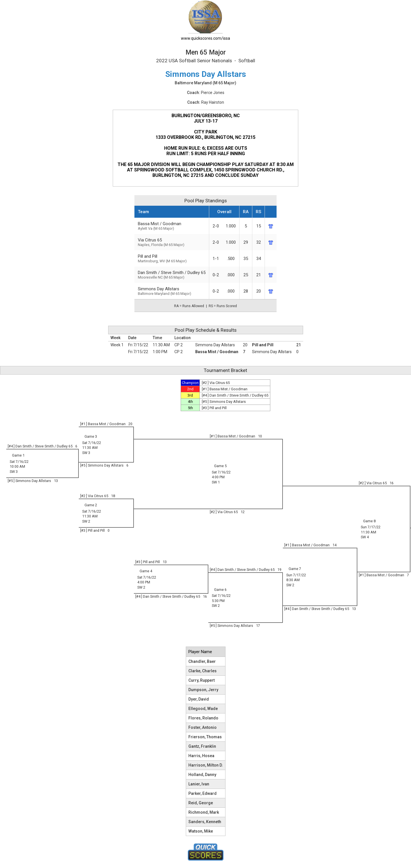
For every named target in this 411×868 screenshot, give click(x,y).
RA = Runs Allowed (189, 306)
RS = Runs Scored (223, 306)
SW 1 (216, 482)
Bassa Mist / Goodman (172, 226)
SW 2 (86, 521)
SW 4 (365, 537)
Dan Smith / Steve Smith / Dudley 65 (172, 275)
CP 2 (179, 345)
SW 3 (86, 453)
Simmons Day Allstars (172, 291)
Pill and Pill (263, 345)
